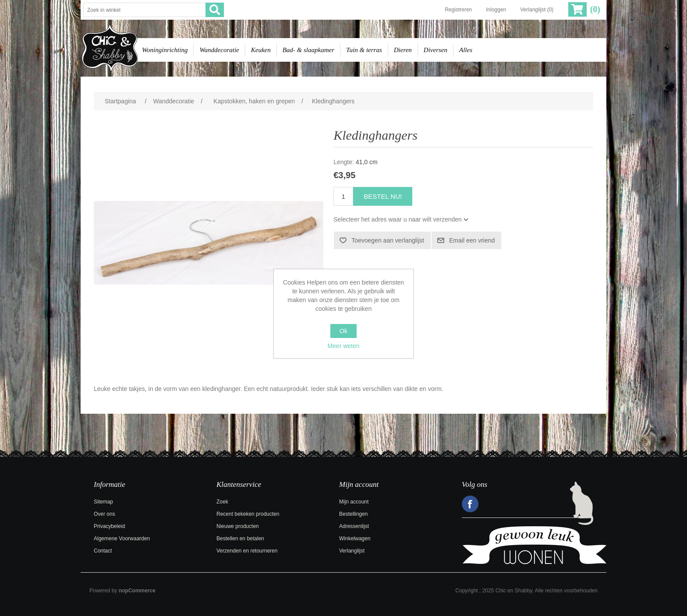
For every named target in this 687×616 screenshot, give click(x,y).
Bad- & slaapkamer (308, 50)
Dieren (403, 50)
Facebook (470, 504)
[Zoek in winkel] (145, 10)
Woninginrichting (165, 50)
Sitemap (103, 502)
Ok (343, 331)
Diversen (436, 50)
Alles (466, 50)
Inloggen (496, 10)
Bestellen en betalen (240, 539)
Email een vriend (472, 240)
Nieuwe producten (238, 526)
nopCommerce (137, 591)
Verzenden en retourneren (247, 551)
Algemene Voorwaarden (122, 539)
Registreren (458, 10)
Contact (103, 551)
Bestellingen (353, 514)
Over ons (104, 514)
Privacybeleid (109, 526)
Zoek (222, 502)
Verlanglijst (352, 551)
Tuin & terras (364, 50)
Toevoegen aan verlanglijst (388, 240)
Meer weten (343, 346)
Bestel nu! (383, 196)
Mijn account (354, 502)
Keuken (261, 50)
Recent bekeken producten (248, 514)
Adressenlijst (354, 526)
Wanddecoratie (219, 50)
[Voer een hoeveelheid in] (343, 196)
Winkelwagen (355, 539)
